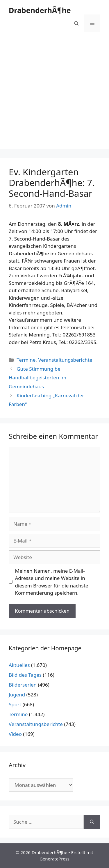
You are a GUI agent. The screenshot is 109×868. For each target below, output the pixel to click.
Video (15, 734)
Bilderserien (23, 685)
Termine (26, 360)
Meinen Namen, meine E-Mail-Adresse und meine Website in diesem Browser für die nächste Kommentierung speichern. (52, 582)
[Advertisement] (54, 95)
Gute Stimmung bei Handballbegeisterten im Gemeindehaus (37, 378)
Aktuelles (19, 665)
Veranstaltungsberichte (65, 360)
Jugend (17, 695)
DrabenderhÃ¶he (40, 10)
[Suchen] (92, 822)
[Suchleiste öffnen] (76, 23)
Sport (15, 704)
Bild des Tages (25, 675)
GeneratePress (54, 859)
